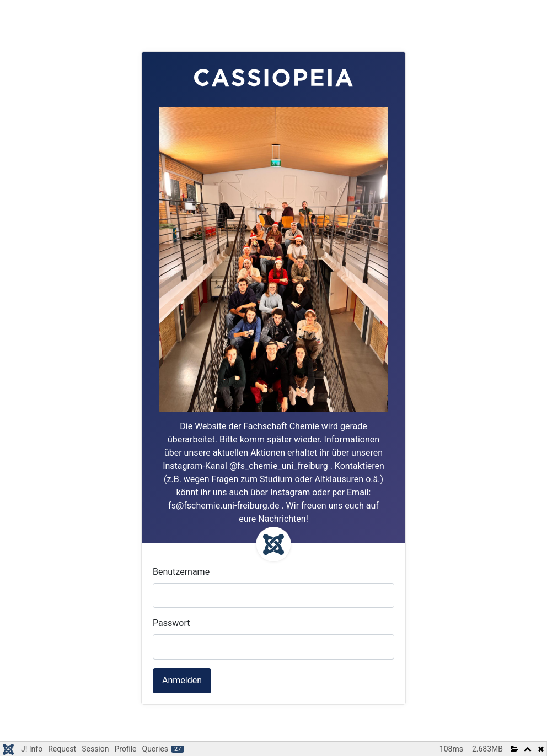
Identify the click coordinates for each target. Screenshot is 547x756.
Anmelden (182, 680)
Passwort (171, 623)
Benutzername (181, 572)
